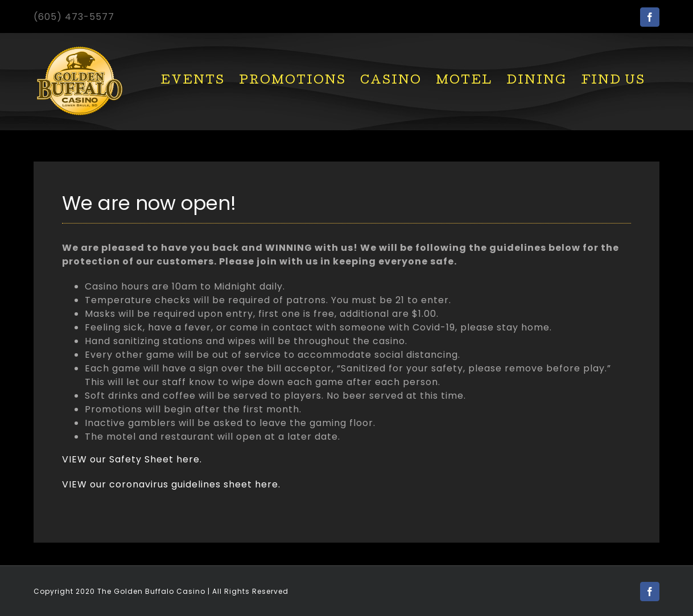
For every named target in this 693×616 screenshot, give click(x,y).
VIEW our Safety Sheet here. (132, 459)
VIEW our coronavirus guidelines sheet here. (171, 484)
